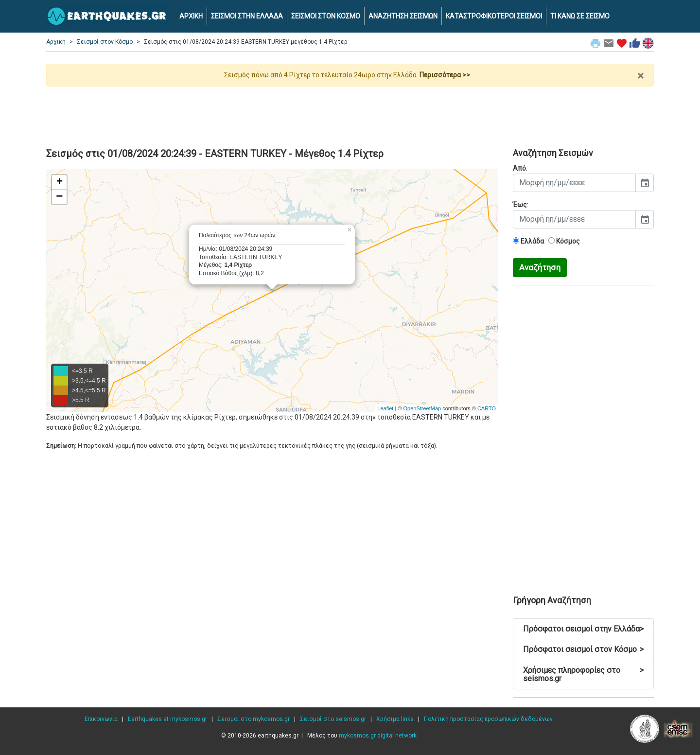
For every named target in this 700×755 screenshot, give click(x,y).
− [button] (59, 197)
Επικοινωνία (101, 719)
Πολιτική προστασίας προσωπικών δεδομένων (488, 719)
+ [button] (60, 182)
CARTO (487, 408)
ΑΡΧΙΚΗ (191, 16)
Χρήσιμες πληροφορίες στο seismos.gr (583, 675)
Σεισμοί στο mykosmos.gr (254, 719)
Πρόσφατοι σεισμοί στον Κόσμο (583, 649)
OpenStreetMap (422, 408)
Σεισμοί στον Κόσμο (105, 42)
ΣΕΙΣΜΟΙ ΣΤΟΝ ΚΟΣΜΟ (326, 16)
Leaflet (385, 408)
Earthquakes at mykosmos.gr (167, 719)
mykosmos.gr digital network (378, 736)
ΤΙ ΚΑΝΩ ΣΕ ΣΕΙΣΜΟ (580, 16)
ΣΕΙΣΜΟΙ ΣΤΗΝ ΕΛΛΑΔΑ (247, 16)
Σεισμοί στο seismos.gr (333, 719)
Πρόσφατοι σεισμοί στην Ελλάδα (583, 629)
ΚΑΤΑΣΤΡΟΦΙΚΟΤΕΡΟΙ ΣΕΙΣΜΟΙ (494, 16)
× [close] (640, 76)
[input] (574, 183)
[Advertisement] (350, 113)
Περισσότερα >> (445, 75)
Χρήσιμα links (395, 719)
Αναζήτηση (540, 267)
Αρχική (56, 42)
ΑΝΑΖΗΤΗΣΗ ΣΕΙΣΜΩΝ (403, 16)
